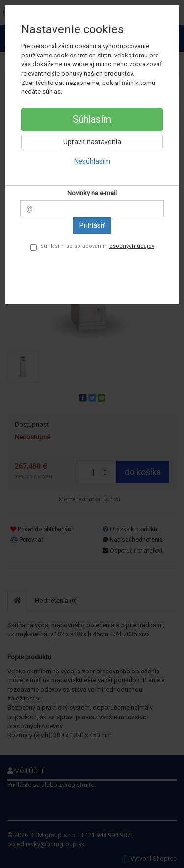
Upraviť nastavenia (92, 142)
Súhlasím (92, 119)
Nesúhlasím (92, 161)
